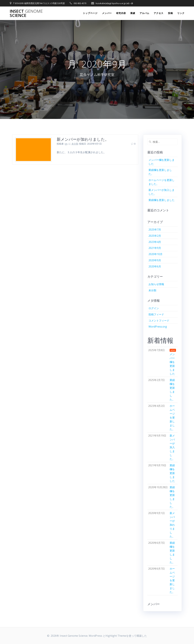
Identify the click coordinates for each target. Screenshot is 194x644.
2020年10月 (155, 254)
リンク (181, 13)
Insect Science (26, 13)
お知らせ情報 (156, 284)
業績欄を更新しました (162, 200)
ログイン (154, 308)
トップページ (90, 13)
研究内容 (121, 13)
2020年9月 (155, 260)
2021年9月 (155, 248)
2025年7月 (155, 230)
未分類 (75, 144)
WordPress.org (158, 327)
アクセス (159, 13)
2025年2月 (155, 236)
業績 (133, 13)
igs (66, 144)
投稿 (170, 13)
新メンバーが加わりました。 (83, 139)
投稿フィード (156, 314)
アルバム (144, 13)
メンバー (107, 13)
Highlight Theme (116, 636)
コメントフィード (159, 321)
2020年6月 (155, 266)
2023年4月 (155, 242)
